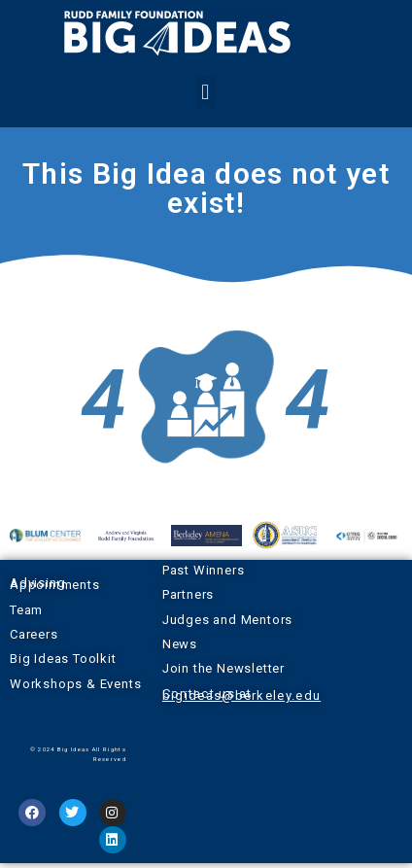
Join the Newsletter (223, 668)
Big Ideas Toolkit (63, 659)
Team (26, 610)
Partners (188, 594)
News (180, 644)
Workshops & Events (75, 684)
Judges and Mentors (227, 620)
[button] (206, 92)
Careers (34, 634)
